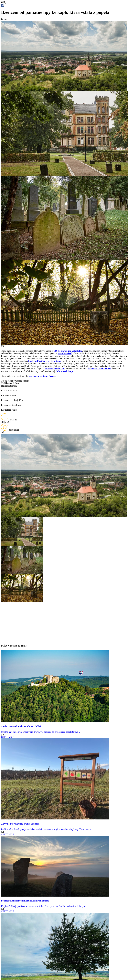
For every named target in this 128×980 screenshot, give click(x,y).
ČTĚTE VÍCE (8, 737)
